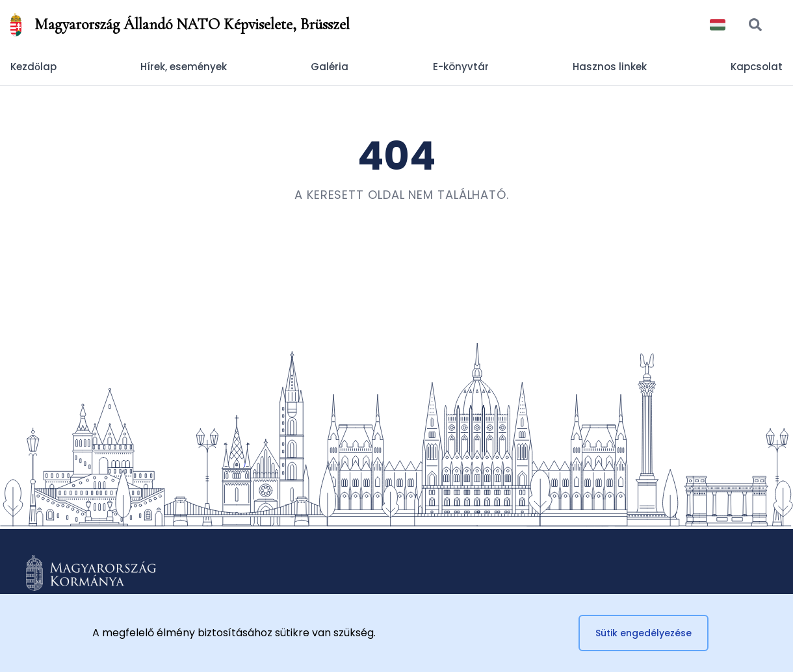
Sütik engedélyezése (643, 633)
